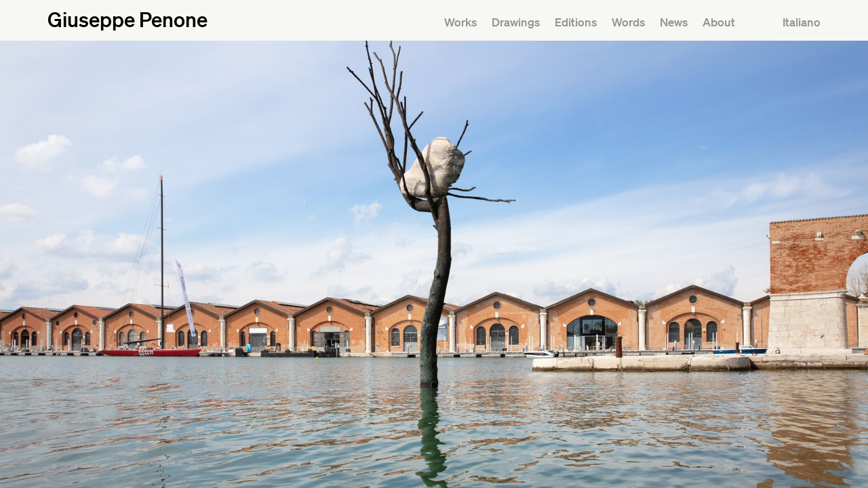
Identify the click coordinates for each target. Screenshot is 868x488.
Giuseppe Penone (127, 19)
